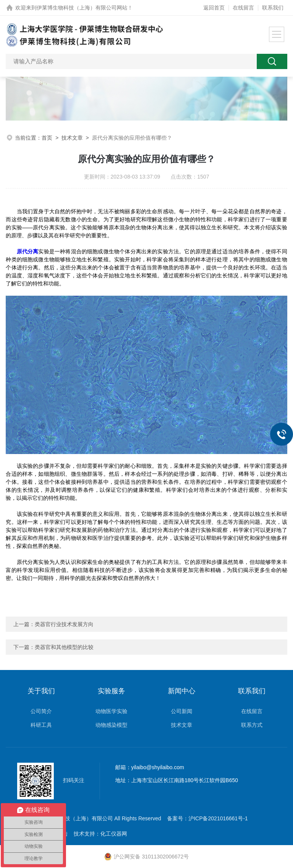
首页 (47, 138)
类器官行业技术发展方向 (64, 624)
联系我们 (273, 8)
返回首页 (214, 8)
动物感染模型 (111, 725)
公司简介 (41, 711)
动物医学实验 (111, 711)
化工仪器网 (114, 834)
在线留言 (243, 8)
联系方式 (252, 725)
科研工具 (41, 725)
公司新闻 (182, 711)
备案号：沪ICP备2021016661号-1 (208, 818)
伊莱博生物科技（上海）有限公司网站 (82, 8)
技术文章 (72, 138)
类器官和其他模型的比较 (64, 647)
